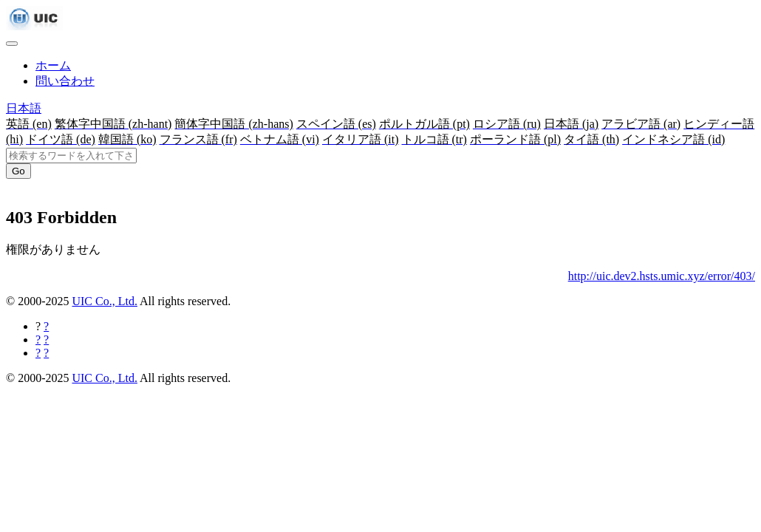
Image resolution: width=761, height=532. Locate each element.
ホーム (53, 65)
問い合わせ (65, 81)
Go (18, 171)
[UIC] (34, 26)
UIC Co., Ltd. (104, 301)
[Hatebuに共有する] (46, 353)
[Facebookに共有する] (46, 326)
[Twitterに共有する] (46, 340)
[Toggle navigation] (12, 44)
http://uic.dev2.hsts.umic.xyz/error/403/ (662, 276)
